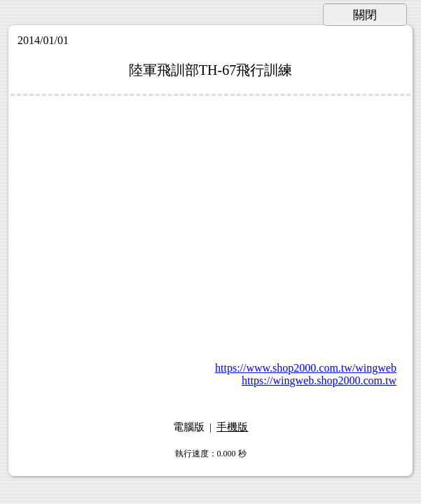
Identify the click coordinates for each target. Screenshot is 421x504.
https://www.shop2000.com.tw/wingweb (306, 368)
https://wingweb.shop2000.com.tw (319, 380)
